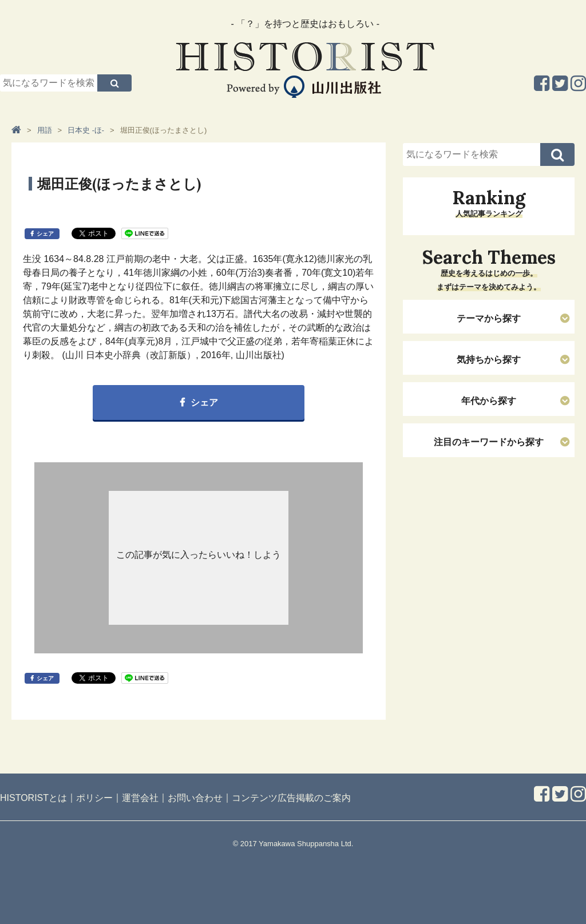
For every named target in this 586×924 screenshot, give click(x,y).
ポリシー (94, 798)
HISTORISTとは (33, 798)
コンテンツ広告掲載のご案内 (291, 798)
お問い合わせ (195, 798)
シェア (45, 234)
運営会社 (140, 798)
